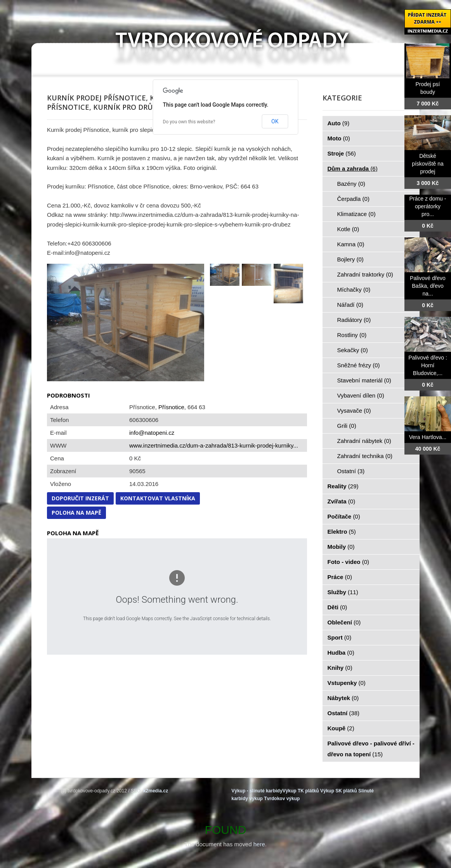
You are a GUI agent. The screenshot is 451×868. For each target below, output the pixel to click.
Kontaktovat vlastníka (158, 498)
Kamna (351, 244)
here (259, 844)
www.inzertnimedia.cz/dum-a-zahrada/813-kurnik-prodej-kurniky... (214, 445)
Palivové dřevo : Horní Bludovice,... (428, 365)
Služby (343, 592)
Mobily (341, 547)
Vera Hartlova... (428, 437)
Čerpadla (353, 199)
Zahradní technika (365, 456)
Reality (343, 486)
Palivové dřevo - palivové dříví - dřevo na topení (371, 749)
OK (275, 121)
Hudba (341, 653)
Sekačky (353, 350)
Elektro (342, 532)
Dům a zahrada (353, 169)
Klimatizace (356, 214)
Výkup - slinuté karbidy (257, 791)
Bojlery (350, 259)
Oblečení (344, 622)
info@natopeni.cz (152, 433)
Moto (339, 138)
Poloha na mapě (76, 513)
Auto (339, 123)
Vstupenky (347, 683)
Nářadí (350, 305)
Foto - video (349, 562)
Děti (337, 607)
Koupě (341, 728)
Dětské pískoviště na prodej (428, 164)
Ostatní (351, 471)
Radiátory (354, 320)
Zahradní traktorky (365, 274)
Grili (347, 426)
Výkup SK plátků (339, 791)
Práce (340, 577)
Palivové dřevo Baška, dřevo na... (428, 286)
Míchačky (354, 290)
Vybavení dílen (361, 395)
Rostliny (352, 335)
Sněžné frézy (359, 365)
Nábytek (343, 698)
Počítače (344, 516)
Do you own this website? (189, 122)
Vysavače (354, 411)
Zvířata (342, 501)
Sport (340, 637)
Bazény (351, 184)
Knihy (340, 668)
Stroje (342, 153)
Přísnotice (171, 407)
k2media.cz (156, 791)
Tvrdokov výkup (282, 799)
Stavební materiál (364, 380)
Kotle (348, 229)
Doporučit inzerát (80, 498)
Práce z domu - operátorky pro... (428, 206)
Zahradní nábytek (364, 441)
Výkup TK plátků (301, 791)
